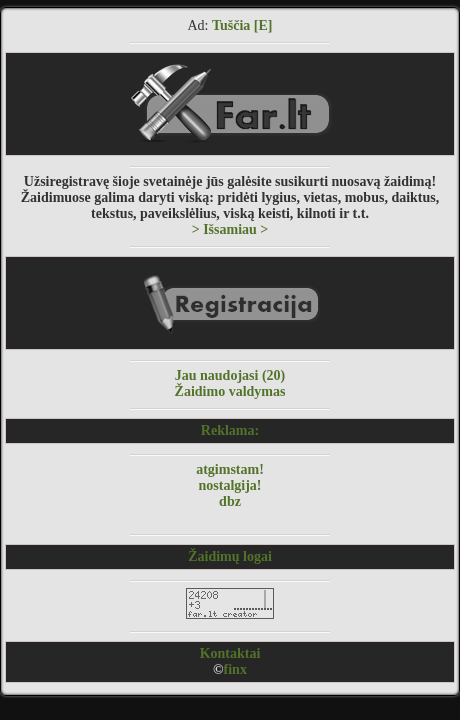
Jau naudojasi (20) (230, 375)
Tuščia (231, 25)
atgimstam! (230, 469)
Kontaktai (230, 653)
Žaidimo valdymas (230, 391)
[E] (263, 25)
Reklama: (230, 430)
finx (235, 669)
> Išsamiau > (230, 229)
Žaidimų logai (230, 556)
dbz (230, 501)
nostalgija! (230, 485)
